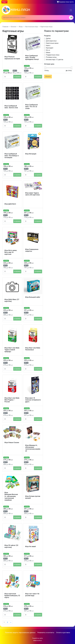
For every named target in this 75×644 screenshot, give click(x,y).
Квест (48, 45)
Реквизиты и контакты (46, 633)
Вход (4, 2)
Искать (48, 76)
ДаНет (48, 38)
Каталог (14, 27)
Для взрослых (51, 41)
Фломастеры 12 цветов (54, 59)
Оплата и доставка (63, 633)
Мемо (48, 52)
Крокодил (49, 48)
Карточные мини (52, 43)
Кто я (48, 50)
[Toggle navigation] (71, 10)
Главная (5, 27)
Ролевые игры (51, 57)
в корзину (17, 77)
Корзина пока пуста (66, 2)
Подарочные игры (53, 55)
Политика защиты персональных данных (20, 633)
